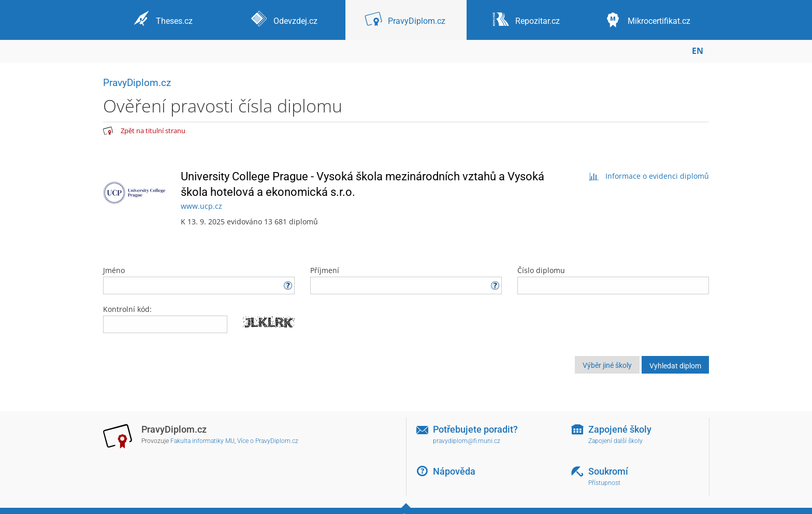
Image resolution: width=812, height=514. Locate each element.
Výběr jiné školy (607, 365)
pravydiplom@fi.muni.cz (467, 441)
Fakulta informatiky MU (202, 441)
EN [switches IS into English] (698, 51)
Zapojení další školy (615, 441)
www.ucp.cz (201, 206)
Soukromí (608, 471)
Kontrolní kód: (127, 309)
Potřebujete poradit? (475, 429)
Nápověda (454, 471)
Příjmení (406, 280)
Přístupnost (604, 483)
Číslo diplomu (613, 280)
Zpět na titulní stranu (153, 131)
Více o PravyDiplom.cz (268, 441)
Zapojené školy (620, 429)
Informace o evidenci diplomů (649, 176)
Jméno (199, 280)
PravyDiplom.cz (137, 83)
